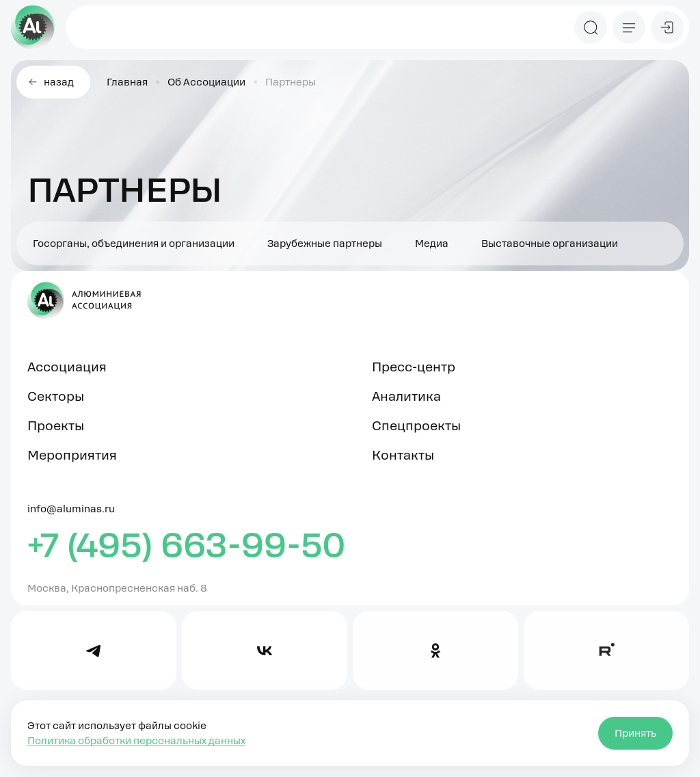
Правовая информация (85, 768)
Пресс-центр (414, 367)
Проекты (56, 426)
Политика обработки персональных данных (136, 741)
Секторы (56, 396)
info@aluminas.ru (71, 509)
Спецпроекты (416, 426)
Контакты (403, 455)
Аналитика (406, 396)
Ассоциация (67, 367)
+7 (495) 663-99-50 (187, 545)
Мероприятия (72, 455)
